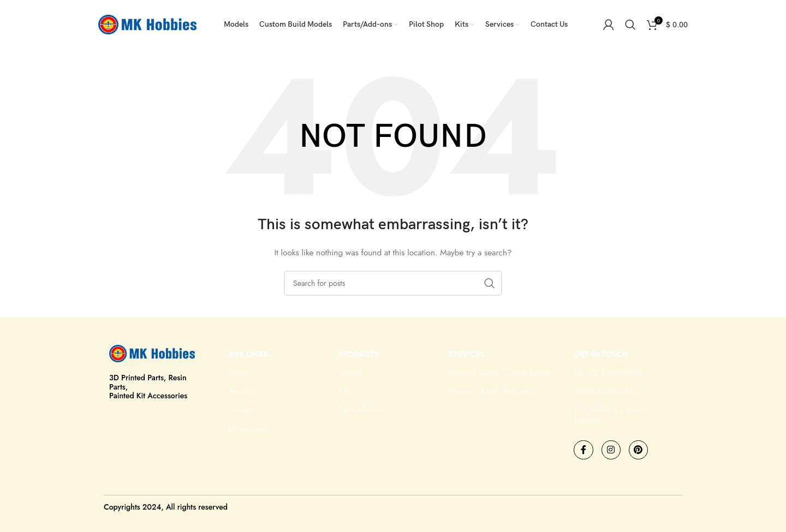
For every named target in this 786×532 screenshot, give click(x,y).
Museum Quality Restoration (494, 391)
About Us (243, 391)
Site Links (248, 354)
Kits (344, 391)
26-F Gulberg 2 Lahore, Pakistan (612, 415)
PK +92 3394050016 (609, 373)
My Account (248, 429)
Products (358, 354)
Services (467, 354)
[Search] (630, 25)
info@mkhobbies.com (608, 391)
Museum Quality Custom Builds (499, 373)
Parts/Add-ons (361, 410)
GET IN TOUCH (600, 354)
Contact (241, 410)
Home (239, 373)
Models (350, 373)
